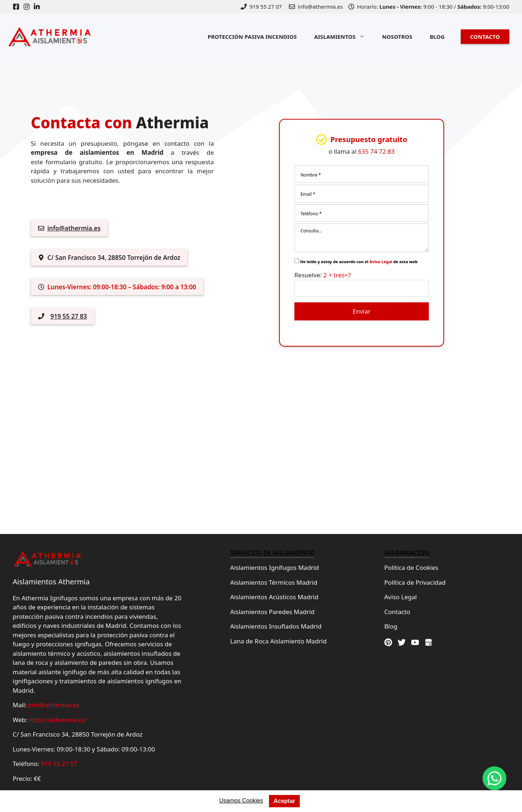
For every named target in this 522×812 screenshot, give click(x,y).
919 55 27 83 (69, 316)
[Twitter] (402, 642)
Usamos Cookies (241, 801)
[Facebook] (18, 7)
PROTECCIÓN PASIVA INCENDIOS (252, 37)
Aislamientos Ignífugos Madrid (275, 567)
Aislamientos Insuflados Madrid (276, 626)
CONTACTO (485, 37)
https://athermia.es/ (58, 720)
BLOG (437, 37)
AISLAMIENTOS (344, 37)
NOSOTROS (397, 37)
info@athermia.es (74, 228)
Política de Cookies (411, 567)
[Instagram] (28, 7)
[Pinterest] (388, 642)
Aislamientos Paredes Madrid (272, 612)
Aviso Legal (381, 262)
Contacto (397, 612)
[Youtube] (415, 642)
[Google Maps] (428, 642)
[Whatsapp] (494, 778)
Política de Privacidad (415, 582)
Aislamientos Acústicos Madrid (274, 597)
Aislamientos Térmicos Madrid (274, 582)
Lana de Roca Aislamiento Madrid (278, 641)
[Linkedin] (39, 7)
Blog (391, 626)
